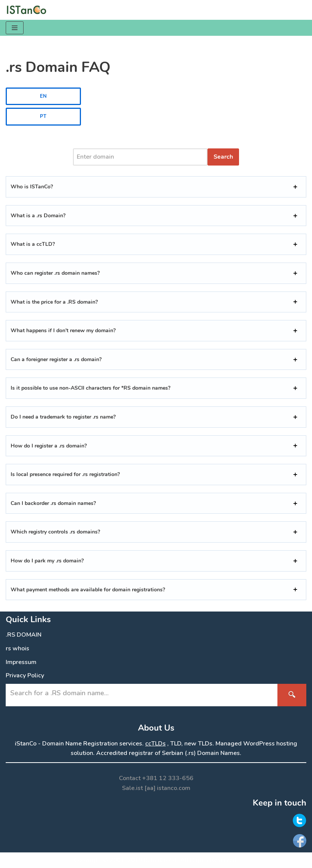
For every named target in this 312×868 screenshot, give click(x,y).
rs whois (17, 648)
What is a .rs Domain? (38, 216)
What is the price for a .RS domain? (54, 302)
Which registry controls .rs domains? (55, 532)
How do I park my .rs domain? (47, 561)
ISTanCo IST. (161, 860)
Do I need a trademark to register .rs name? (63, 417)
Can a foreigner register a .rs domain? (56, 359)
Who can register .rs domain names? (55, 273)
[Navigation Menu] (15, 28)
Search (223, 157)
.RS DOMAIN (24, 635)
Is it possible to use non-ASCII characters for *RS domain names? (90, 388)
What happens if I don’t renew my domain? (63, 330)
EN (43, 96)
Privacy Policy (25, 675)
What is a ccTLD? (33, 244)
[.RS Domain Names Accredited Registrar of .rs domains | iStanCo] (29, 10)
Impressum (21, 662)
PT (43, 116)
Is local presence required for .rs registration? (65, 474)
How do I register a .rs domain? (49, 446)
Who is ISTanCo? (32, 187)
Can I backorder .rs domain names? (53, 503)
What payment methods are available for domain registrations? (88, 590)
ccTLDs (155, 744)
